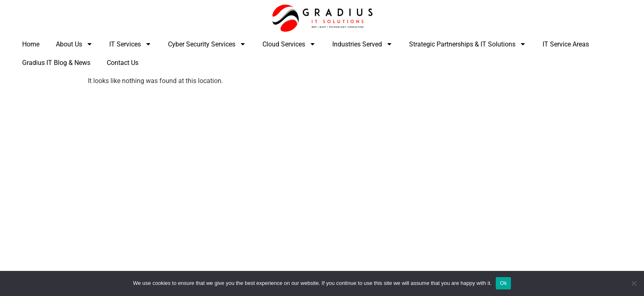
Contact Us (123, 63)
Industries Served (362, 44)
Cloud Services (289, 44)
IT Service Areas (566, 44)
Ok (503, 283)
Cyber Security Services (207, 44)
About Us (74, 44)
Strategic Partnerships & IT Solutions (468, 44)
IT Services (130, 44)
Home (31, 44)
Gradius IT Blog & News (56, 63)
